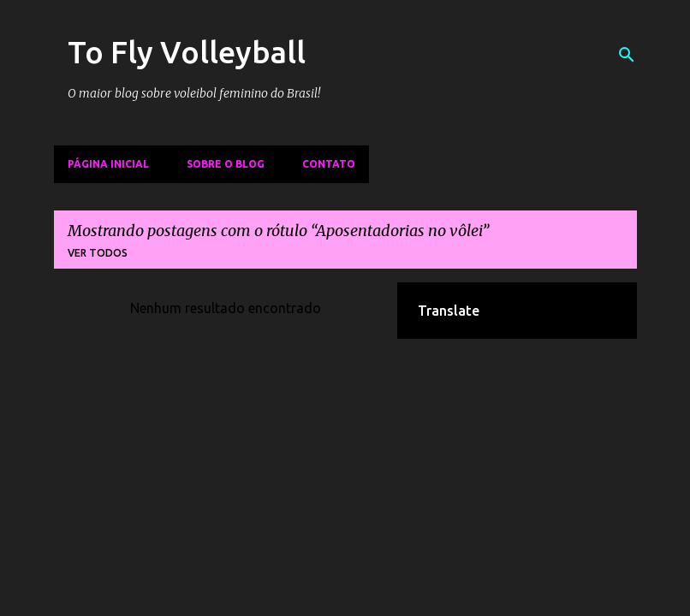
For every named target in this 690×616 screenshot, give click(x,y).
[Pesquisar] (627, 55)
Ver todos (98, 253)
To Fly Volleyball (187, 52)
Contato (329, 164)
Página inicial (108, 164)
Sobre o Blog (226, 164)
